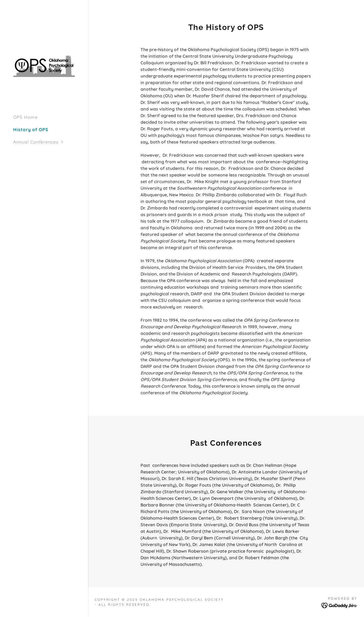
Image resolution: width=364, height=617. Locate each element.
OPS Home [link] (25, 117)
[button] (51, 142)
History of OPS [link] (31, 130)
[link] (44, 65)
